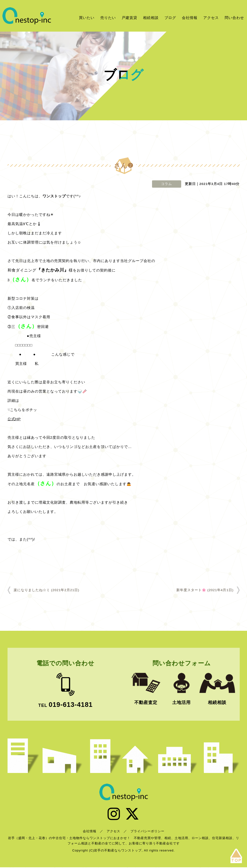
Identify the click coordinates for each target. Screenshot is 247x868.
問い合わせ (234, 18)
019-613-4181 (71, 705)
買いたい (87, 18)
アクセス (211, 18)
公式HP (14, 419)
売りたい (108, 18)
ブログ (170, 18)
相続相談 (151, 18)
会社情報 (190, 18)
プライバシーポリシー (147, 832)
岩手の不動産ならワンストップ (27, 16)
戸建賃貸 (129, 18)
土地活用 (181, 702)
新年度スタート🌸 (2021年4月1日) (205, 590)
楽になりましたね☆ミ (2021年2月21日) (47, 590)
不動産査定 (146, 702)
